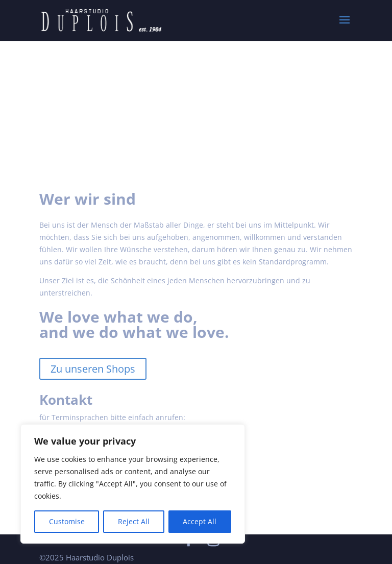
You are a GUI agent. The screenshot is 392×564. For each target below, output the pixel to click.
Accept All (200, 521)
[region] (133, 484)
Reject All (134, 521)
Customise (67, 521)
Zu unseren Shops (93, 369)
